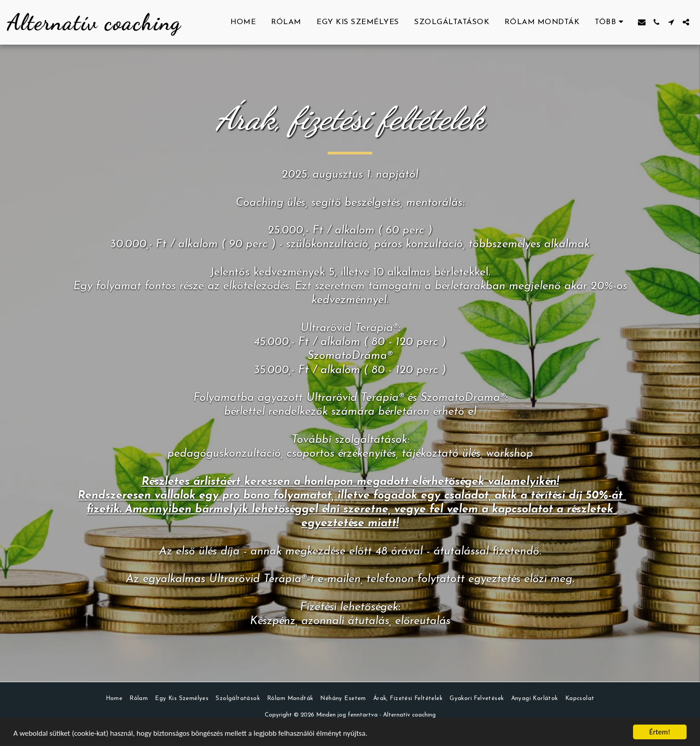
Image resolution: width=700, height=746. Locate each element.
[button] (642, 22)
